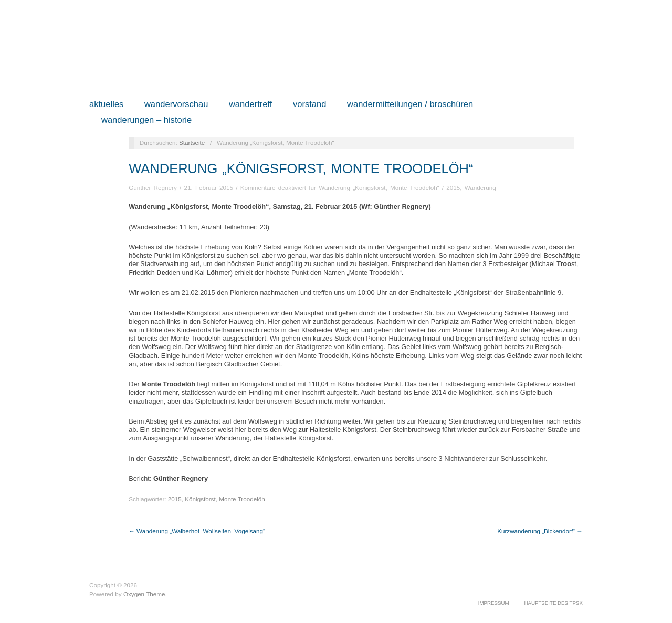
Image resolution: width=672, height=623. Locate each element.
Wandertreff (251, 105)
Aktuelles (106, 105)
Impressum (494, 603)
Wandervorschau (176, 105)
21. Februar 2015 (208, 188)
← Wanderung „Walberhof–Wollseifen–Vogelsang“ (197, 531)
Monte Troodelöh (242, 499)
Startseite (192, 142)
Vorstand (310, 105)
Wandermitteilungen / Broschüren (410, 105)
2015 (453, 188)
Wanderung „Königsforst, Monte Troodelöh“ (301, 168)
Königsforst (200, 499)
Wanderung (480, 188)
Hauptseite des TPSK (553, 603)
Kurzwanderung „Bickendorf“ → (540, 531)
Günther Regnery (153, 188)
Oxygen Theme (144, 594)
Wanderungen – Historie (146, 120)
